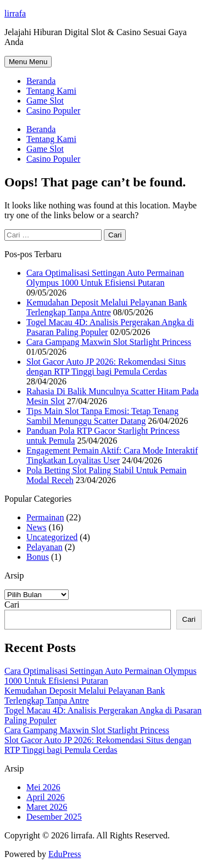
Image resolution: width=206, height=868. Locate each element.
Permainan (45, 517)
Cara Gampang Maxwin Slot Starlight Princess (109, 342)
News (36, 527)
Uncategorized (52, 537)
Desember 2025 (54, 817)
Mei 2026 (43, 787)
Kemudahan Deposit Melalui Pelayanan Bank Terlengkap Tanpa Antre (107, 307)
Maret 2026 (47, 807)
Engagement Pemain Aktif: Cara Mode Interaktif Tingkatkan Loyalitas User (112, 455)
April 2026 (46, 797)
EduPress (65, 854)
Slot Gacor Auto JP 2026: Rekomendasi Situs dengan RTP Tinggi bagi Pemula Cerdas (106, 367)
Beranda (41, 81)
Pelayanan (44, 547)
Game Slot (45, 101)
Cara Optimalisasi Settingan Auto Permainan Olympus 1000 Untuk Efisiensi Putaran (105, 278)
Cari (12, 605)
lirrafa (15, 13)
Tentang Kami (51, 91)
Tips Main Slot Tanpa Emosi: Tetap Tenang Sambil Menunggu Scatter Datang (102, 416)
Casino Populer (53, 110)
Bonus (38, 557)
